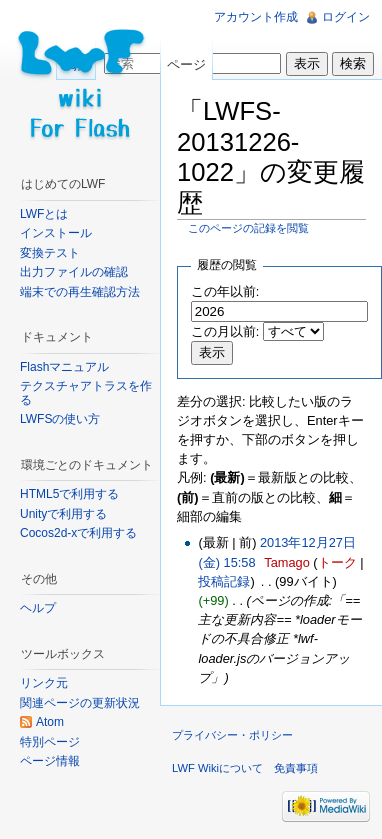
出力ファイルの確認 (74, 272)
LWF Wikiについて (217, 768)
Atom (50, 722)
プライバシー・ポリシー (232, 735)
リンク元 (44, 683)
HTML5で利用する (69, 494)
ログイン (346, 17)
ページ (186, 64)
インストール (56, 233)
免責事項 (296, 768)
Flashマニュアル (64, 367)
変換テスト (50, 253)
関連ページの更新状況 (80, 703)
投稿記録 (224, 581)
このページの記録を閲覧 (248, 228)
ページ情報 (50, 761)
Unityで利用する (63, 514)
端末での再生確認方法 (80, 292)
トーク (337, 562)
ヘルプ (38, 608)
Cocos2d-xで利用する (78, 533)
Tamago (287, 562)
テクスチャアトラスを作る (86, 393)
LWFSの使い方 (60, 419)
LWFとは (44, 214)
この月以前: (225, 331)
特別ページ (50, 742)
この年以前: (225, 291)
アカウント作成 (256, 17)
